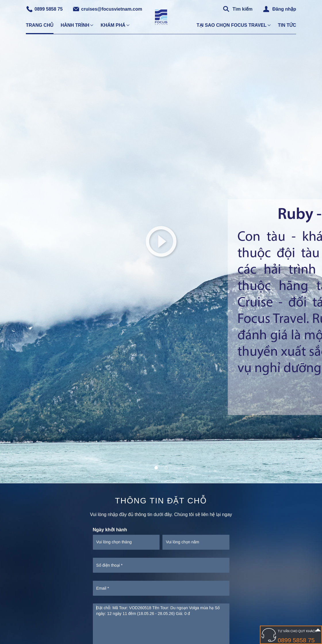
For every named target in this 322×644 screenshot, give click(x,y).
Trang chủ (40, 25)
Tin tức (287, 25)
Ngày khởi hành (110, 530)
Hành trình (75, 25)
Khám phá (113, 25)
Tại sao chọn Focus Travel (232, 25)
